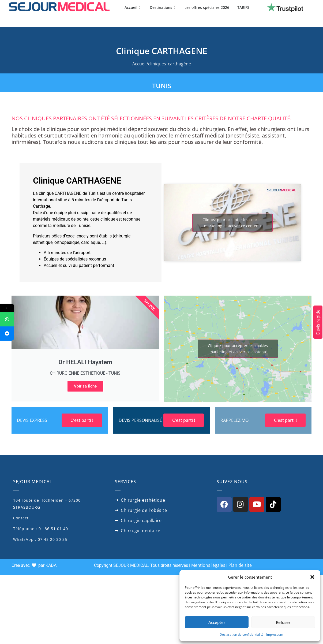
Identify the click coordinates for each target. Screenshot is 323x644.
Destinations (162, 7)
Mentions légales (208, 565)
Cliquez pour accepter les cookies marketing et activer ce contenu (232, 223)
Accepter (217, 622)
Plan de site (240, 565)
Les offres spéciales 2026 (207, 7)
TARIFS (243, 7)
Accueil (132, 7)
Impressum (275, 634)
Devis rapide (318, 322)
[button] (312, 577)
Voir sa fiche (85, 386)
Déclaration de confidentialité (242, 634)
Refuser (283, 622)
